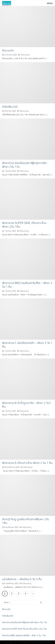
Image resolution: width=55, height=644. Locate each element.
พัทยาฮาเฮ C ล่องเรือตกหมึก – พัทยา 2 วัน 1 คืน (27, 345)
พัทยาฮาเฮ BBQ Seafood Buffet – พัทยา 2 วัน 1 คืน (27, 285)
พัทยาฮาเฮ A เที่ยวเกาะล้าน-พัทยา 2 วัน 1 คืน (27, 463)
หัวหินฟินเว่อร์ (10, 107)
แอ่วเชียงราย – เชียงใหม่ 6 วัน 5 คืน (22, 579)
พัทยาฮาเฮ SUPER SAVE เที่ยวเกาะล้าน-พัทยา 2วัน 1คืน (25, 225)
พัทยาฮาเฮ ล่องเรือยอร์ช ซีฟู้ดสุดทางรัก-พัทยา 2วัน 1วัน (25, 165)
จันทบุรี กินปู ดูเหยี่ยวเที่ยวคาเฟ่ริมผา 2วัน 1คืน (26, 521)
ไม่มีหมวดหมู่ (25, 55)
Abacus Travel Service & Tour (36, 642)
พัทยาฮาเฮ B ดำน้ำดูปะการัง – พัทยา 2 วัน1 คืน (27, 405)
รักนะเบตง (8, 51)
